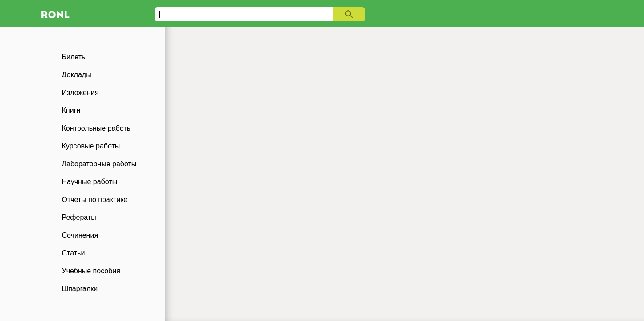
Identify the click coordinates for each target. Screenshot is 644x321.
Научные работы (90, 182)
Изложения (80, 93)
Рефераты (79, 217)
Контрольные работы (97, 128)
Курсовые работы (91, 146)
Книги (71, 110)
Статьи (74, 253)
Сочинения (80, 235)
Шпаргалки (80, 289)
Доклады (77, 75)
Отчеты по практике (95, 200)
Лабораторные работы (99, 164)
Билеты (74, 57)
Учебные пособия (91, 271)
